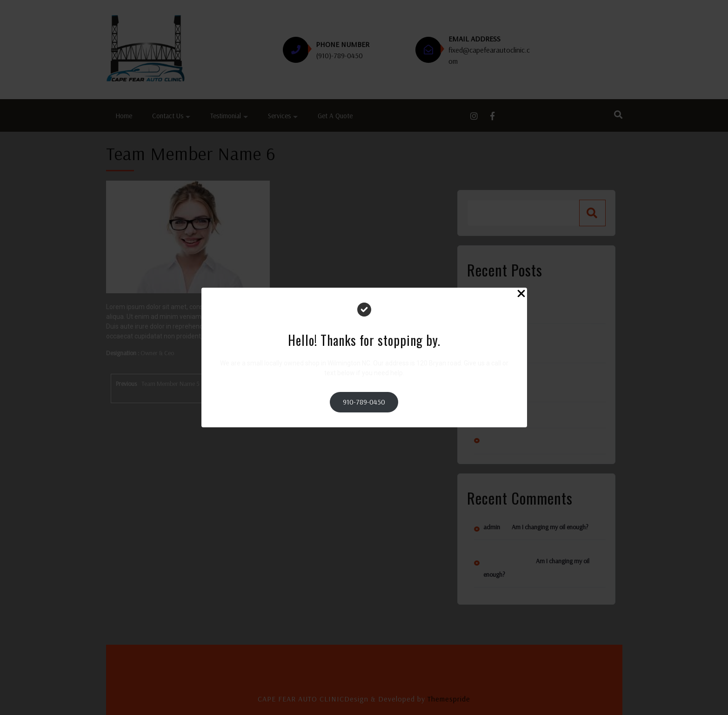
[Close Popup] (521, 295)
